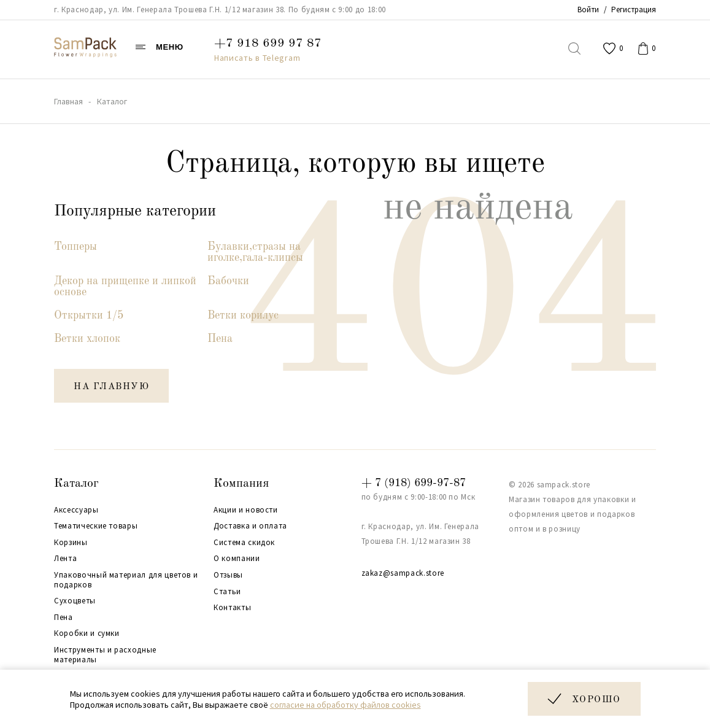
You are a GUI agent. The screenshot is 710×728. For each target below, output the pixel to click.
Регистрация (634, 10)
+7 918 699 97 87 (268, 44)
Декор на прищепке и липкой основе (125, 287)
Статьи (227, 592)
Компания (241, 484)
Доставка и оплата (250, 526)
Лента (65, 559)
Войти (588, 10)
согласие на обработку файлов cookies (345, 705)
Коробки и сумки (87, 633)
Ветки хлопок (87, 339)
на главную (111, 387)
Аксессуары (76, 510)
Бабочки (228, 281)
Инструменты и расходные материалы (105, 655)
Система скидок (244, 543)
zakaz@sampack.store (403, 573)
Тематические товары (96, 526)
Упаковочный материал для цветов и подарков (126, 580)
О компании (237, 559)
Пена (220, 339)
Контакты (232, 608)
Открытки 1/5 (89, 316)
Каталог (76, 484)
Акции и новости (246, 510)
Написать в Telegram (257, 58)
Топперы (75, 247)
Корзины (71, 543)
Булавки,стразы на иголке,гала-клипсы (255, 252)
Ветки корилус (243, 316)
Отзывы (228, 575)
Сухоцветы (75, 601)
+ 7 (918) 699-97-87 (414, 483)
